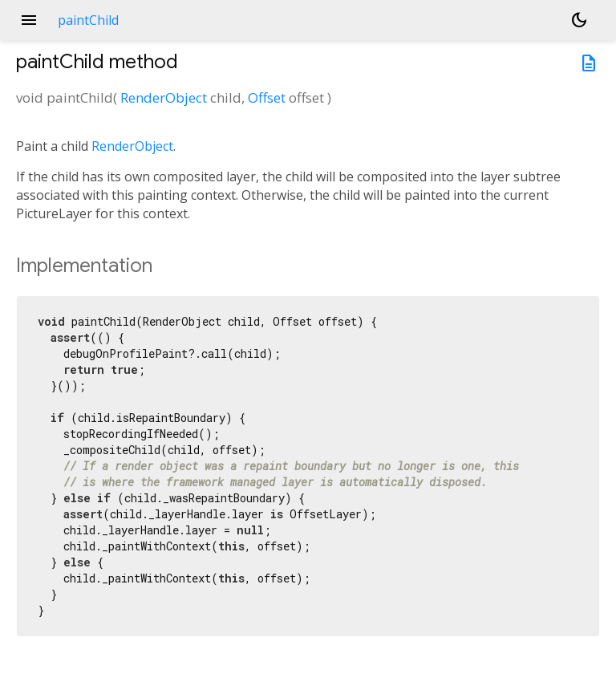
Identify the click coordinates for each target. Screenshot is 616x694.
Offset (267, 97)
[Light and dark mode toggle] (579, 20)
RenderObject (164, 97)
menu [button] (29, 20)
